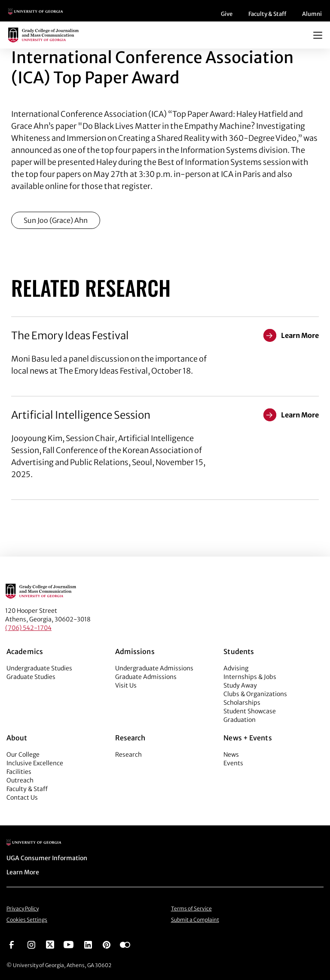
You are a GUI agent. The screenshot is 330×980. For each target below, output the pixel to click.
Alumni (312, 14)
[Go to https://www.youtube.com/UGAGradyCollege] (69, 944)
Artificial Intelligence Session (81, 415)
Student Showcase (250, 711)
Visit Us (126, 685)
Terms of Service (191, 908)
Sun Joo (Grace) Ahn (56, 220)
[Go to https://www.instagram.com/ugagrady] (31, 944)
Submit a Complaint (195, 920)
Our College (23, 755)
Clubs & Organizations (255, 694)
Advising (236, 668)
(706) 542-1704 (28, 628)
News (231, 755)
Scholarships (242, 703)
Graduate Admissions (146, 677)
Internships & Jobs (250, 677)
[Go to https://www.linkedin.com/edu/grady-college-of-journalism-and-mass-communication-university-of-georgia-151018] (88, 944)
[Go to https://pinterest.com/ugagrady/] (107, 944)
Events (233, 763)
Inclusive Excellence (35, 763)
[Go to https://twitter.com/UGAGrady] (50, 944)
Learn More (23, 872)
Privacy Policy (23, 908)
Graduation (240, 720)
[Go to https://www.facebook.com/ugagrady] (12, 944)
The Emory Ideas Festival (70, 336)
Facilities (19, 772)
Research (128, 755)
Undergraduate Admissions (154, 668)
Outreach (20, 780)
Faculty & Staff (267, 14)
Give (227, 14)
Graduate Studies (31, 677)
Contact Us (22, 797)
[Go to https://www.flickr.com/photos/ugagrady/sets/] (125, 944)
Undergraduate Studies (39, 668)
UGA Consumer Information (47, 858)
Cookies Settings (27, 920)
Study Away (240, 685)
